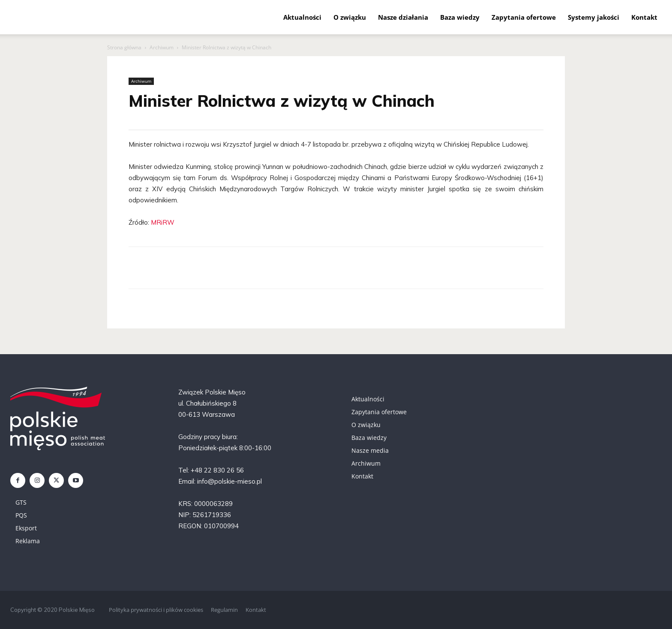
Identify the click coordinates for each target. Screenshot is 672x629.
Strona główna (124, 47)
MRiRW (163, 222)
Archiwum (162, 47)
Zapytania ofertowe (524, 17)
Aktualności (302, 17)
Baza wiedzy (460, 17)
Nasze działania (403, 17)
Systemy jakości (594, 17)
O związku (350, 17)
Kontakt (644, 17)
